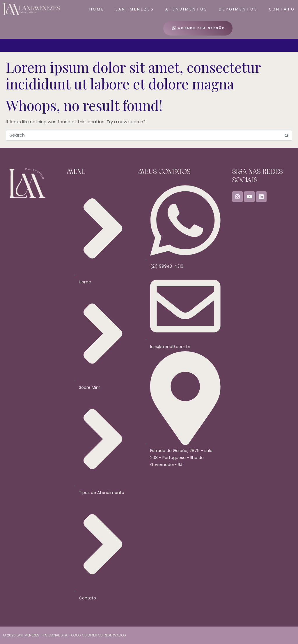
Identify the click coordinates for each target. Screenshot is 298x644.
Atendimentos (187, 9)
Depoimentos (238, 9)
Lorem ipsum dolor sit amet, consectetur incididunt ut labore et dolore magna (133, 75)
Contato (282, 9)
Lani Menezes (135, 9)
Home (97, 9)
